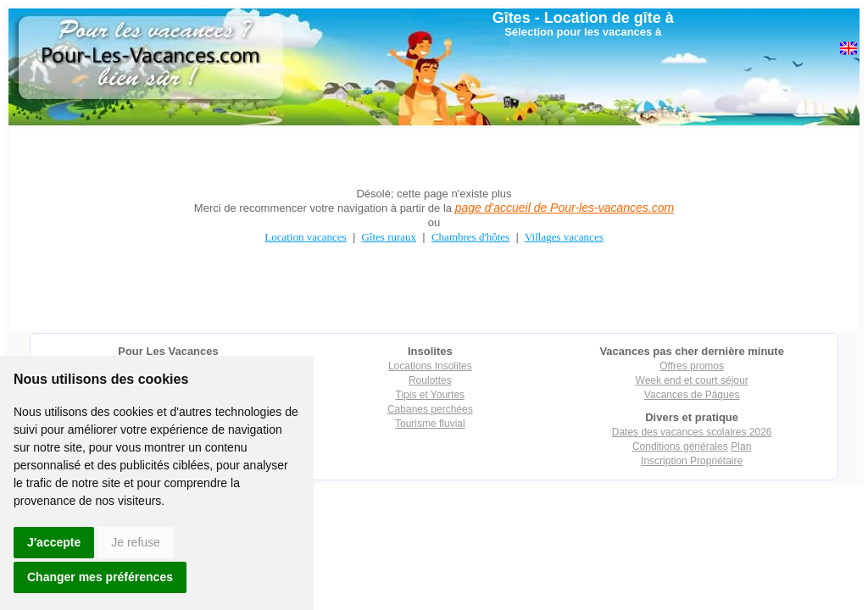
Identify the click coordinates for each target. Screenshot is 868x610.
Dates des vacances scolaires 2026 (692, 432)
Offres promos (692, 366)
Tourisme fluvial (430, 424)
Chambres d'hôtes (470, 237)
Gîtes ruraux (389, 237)
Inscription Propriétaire (692, 461)
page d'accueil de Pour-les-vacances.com (565, 208)
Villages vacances (564, 237)
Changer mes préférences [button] (100, 577)
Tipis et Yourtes (431, 395)
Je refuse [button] (136, 542)
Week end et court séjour (692, 380)
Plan (741, 446)
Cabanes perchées (430, 409)
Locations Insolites (430, 366)
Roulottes (430, 380)
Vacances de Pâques (692, 395)
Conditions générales (680, 446)
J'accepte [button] (54, 542)
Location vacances (305, 237)
